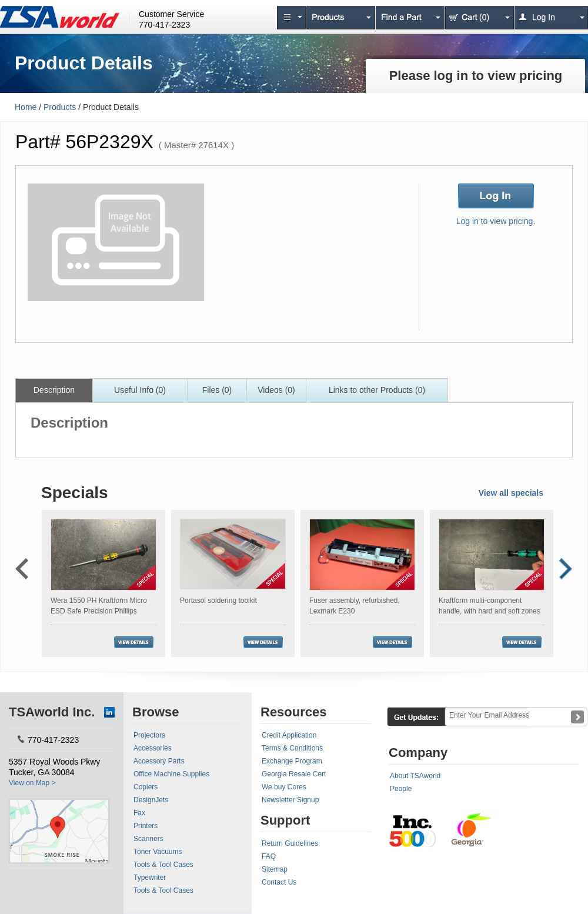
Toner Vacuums (158, 852)
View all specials (511, 493)
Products (60, 107)
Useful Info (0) (140, 390)
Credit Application (289, 735)
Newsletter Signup (290, 800)
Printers (146, 826)
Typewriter (150, 878)
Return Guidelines (290, 843)
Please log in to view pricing (476, 76)
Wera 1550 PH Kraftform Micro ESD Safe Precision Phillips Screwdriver (99, 611)
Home (26, 107)
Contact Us (279, 882)
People (401, 789)
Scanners (148, 839)
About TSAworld (415, 776)
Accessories (153, 748)
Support (285, 820)
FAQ (269, 856)
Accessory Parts (159, 761)
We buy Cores (284, 787)
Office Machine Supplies (171, 774)
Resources (294, 712)
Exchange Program (292, 761)
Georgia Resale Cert (294, 774)
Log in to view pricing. (496, 221)
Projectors (149, 735)
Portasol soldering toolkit (218, 601)
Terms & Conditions (292, 748)
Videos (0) (276, 390)
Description (54, 390)
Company (418, 753)
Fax (139, 813)
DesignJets (151, 800)
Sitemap (275, 869)
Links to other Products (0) (377, 390)
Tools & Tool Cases (163, 865)
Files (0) (217, 390)
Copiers (146, 787)
